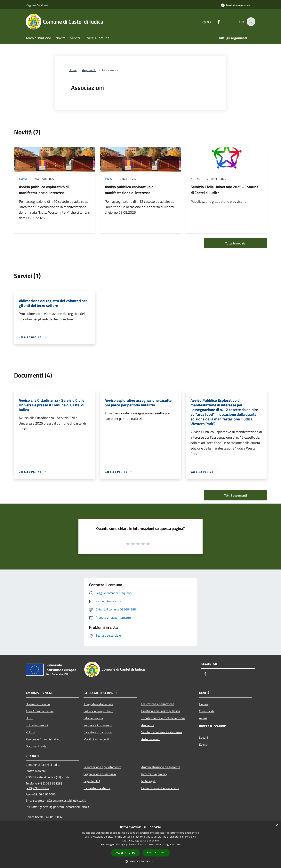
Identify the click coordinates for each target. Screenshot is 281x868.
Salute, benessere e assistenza (162, 732)
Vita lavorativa (93, 718)
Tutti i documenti (235, 495)
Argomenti (89, 70)
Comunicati (207, 711)
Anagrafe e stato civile (98, 704)
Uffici (29, 718)
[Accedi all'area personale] (236, 5)
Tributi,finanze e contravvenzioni (163, 718)
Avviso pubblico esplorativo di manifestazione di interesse (44, 190)
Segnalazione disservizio (100, 774)
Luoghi (204, 737)
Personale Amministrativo (43, 739)
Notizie (195, 179)
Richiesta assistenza (97, 788)
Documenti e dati (37, 746)
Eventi (203, 745)
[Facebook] (216, 22)
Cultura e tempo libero (98, 711)
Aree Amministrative (40, 711)
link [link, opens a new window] (178, 844)
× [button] (277, 826)
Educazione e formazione (158, 704)
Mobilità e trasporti (96, 739)
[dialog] (140, 845)
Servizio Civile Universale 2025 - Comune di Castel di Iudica (225, 190)
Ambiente (148, 725)
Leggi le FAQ (92, 781)
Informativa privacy (154, 774)
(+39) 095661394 (37, 788)
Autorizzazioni (151, 739)
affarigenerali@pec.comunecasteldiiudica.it (61, 807)
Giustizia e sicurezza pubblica (161, 711)
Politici (30, 732)
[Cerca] (251, 22)
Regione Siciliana (37, 5)
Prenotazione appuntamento (102, 767)
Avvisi (23, 179)
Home (73, 70)
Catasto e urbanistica (98, 732)
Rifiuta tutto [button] (156, 852)
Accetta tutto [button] (125, 853)
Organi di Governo (38, 704)
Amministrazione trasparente (161, 767)
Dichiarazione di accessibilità (160, 788)
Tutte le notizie (235, 243)
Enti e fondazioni (37, 725)
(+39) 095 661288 (50, 783)
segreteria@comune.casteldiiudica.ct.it (60, 800)
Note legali (148, 781)
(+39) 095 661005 (44, 794)
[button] (140, 861)
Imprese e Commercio (98, 725)
